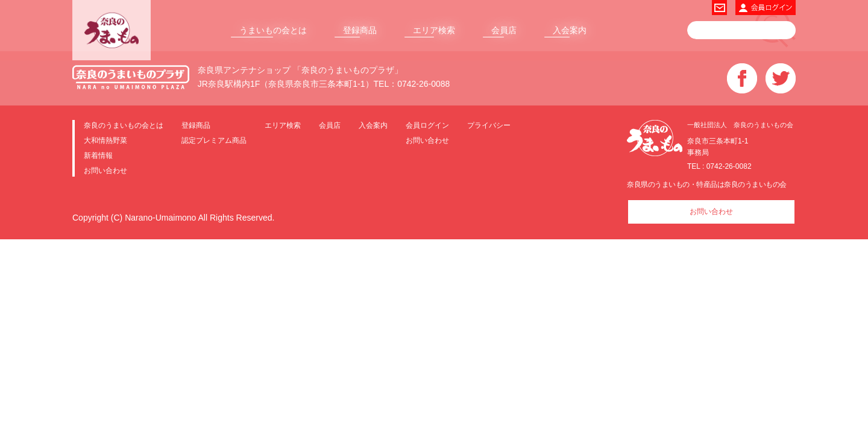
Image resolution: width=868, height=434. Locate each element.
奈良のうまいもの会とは (124, 125)
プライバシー (489, 125)
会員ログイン (427, 125)
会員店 (504, 30)
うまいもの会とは (273, 30)
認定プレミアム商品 (214, 140)
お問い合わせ (105, 170)
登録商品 (360, 30)
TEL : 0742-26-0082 (719, 166)
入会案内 (570, 30)
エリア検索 (434, 30)
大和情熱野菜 (105, 140)
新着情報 (98, 155)
